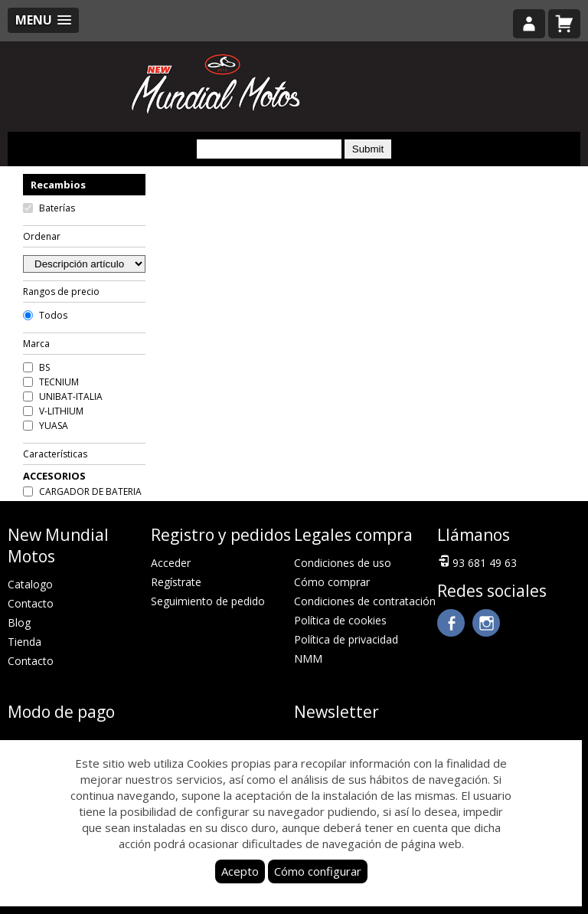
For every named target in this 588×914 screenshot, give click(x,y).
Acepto (240, 871)
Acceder (171, 563)
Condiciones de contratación (365, 601)
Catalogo (30, 584)
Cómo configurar (318, 871)
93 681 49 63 (477, 562)
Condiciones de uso (343, 563)
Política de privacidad (346, 639)
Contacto (31, 603)
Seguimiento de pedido (208, 601)
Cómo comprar (332, 582)
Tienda (24, 642)
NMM (308, 658)
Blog (19, 622)
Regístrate (176, 582)
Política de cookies (340, 620)
